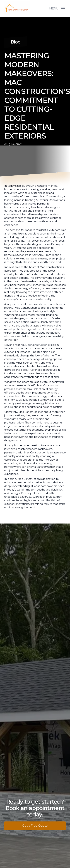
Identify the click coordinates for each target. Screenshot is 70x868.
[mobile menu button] (63, 9)
